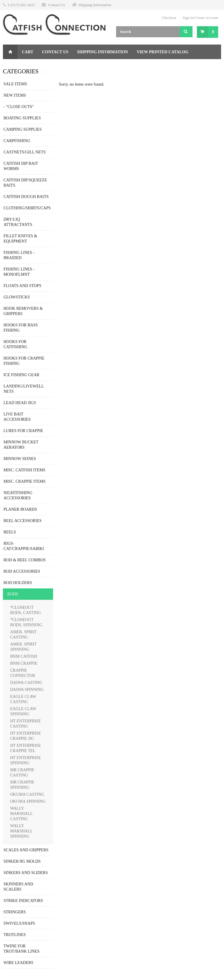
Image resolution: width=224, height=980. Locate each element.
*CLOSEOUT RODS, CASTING (26, 610)
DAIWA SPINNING (27, 690)
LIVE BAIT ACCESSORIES (17, 417)
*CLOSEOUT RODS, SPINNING (26, 622)
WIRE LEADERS (18, 963)
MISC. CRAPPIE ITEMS (24, 481)
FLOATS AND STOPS (22, 286)
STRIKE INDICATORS (23, 901)
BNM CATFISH (24, 656)
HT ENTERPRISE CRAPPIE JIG (26, 736)
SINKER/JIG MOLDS (22, 861)
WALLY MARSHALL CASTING (21, 814)
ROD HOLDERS (18, 583)
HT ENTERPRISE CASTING (26, 724)
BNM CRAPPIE (24, 663)
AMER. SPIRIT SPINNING (23, 647)
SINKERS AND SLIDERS (26, 873)
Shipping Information (95, 5)
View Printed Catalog (163, 52)
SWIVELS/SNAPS (19, 923)
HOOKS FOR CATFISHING (15, 344)
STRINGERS (15, 912)
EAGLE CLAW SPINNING (23, 711)
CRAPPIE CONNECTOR (23, 673)
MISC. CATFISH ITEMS (24, 470)
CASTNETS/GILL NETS (25, 152)
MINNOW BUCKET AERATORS (21, 445)
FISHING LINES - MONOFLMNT (19, 272)
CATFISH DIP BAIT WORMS (21, 166)
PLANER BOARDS (20, 509)
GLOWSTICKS (17, 297)
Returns (65, 67)
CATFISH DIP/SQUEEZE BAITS (25, 183)
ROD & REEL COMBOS (25, 560)
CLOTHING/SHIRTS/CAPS (27, 208)
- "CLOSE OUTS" (19, 107)
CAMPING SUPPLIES (23, 129)
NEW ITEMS (15, 95)
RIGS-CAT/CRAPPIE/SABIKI (24, 546)
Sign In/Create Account (200, 18)
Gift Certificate (27, 67)
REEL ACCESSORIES (23, 521)
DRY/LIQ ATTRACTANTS (18, 222)
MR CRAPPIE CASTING (22, 773)
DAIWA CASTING (26, 683)
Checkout (169, 18)
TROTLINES (15, 935)
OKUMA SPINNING (28, 801)
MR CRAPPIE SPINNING (22, 785)
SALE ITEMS (15, 84)
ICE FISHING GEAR (21, 375)
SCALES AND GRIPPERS (26, 850)
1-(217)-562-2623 (21, 5)
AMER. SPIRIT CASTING (23, 635)
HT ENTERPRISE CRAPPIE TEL (26, 748)
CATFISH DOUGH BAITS (26, 197)
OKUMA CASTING (27, 794)
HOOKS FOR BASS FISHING (21, 328)
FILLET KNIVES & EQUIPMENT (20, 239)
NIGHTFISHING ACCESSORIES (18, 495)
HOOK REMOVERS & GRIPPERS (23, 311)
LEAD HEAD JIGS (20, 403)
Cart (28, 52)
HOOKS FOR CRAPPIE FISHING (24, 361)
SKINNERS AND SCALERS (18, 887)
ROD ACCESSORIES (22, 571)
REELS (10, 532)
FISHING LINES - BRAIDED (19, 255)
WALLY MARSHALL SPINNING (21, 831)
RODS (13, 594)
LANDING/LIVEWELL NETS (24, 389)
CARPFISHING (17, 141)
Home (10, 52)
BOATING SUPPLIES (22, 118)
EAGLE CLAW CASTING (23, 699)
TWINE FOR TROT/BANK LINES (21, 949)
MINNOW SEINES (20, 459)
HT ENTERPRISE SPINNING (26, 760)
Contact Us (57, 5)
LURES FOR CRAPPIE (23, 431)
